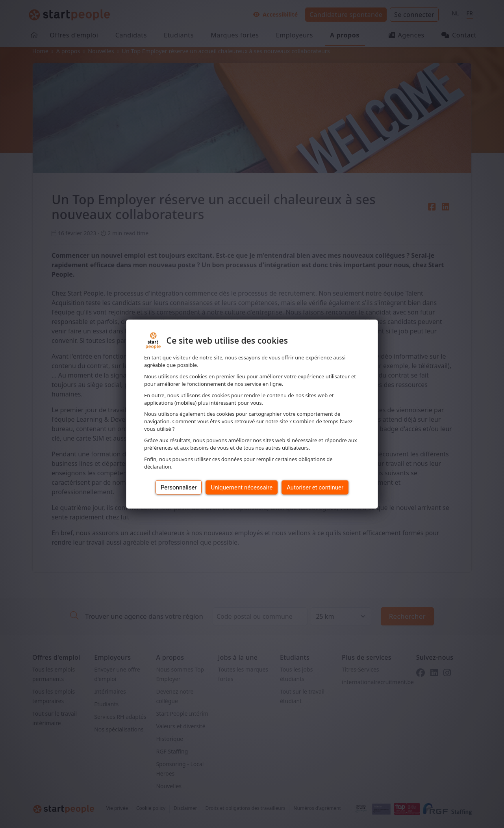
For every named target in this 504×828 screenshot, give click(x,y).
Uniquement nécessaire (242, 487)
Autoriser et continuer (315, 487)
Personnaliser (179, 487)
